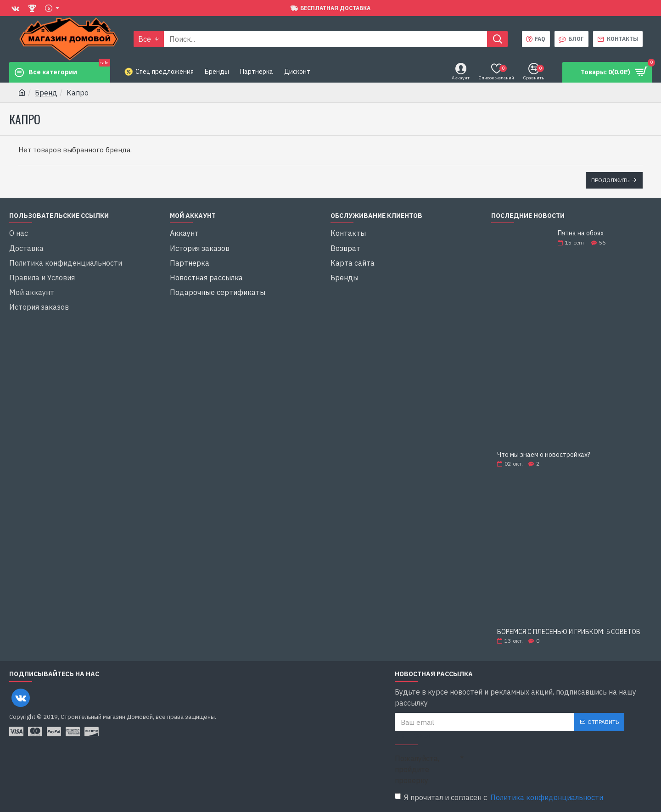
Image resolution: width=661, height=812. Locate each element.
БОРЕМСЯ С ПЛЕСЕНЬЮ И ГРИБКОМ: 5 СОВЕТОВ (569, 632)
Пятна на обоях (581, 233)
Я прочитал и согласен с (500, 797)
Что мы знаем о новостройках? (544, 455)
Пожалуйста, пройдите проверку (417, 769)
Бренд (46, 93)
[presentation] (528, 766)
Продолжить (610, 180)
